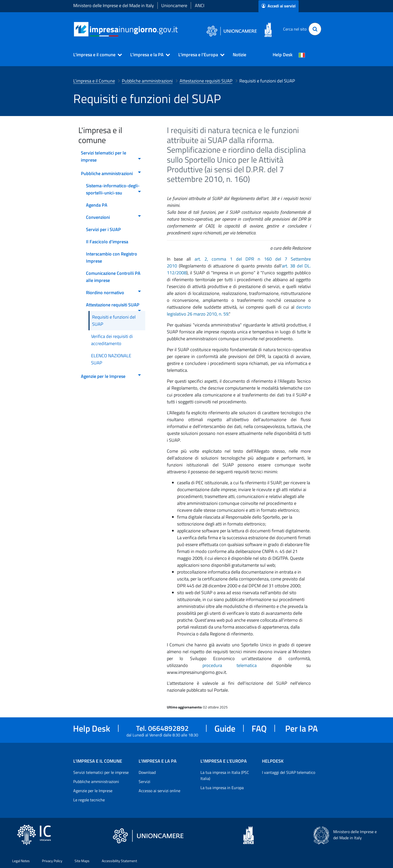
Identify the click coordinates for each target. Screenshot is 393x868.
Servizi (144, 781)
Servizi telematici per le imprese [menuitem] (111, 156)
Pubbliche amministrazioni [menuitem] (111, 173)
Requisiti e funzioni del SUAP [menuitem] (114, 321)
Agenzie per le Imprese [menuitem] (111, 376)
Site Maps (82, 861)
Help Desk (283, 55)
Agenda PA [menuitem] (97, 205)
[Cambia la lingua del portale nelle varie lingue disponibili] (302, 55)
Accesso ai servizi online (159, 791)
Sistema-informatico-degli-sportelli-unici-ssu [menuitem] (114, 189)
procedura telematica (237, 665)
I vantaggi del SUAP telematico (289, 772)
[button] (95, 55)
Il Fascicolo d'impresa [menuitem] (107, 242)
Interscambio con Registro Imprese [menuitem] (112, 257)
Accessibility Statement (119, 861)
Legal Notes (21, 861)
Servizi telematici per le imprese (101, 772)
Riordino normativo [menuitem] (114, 293)
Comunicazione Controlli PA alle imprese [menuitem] (113, 277)
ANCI (200, 5)
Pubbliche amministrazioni (96, 781)
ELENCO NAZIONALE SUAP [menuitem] (111, 359)
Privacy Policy (52, 861)
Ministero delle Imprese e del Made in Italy (114, 5)
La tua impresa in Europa (222, 788)
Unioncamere (174, 5)
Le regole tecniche (89, 800)
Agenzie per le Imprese (93, 791)
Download (147, 772)
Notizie (239, 55)
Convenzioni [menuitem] (114, 217)
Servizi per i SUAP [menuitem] (103, 229)
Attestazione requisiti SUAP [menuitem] (114, 306)
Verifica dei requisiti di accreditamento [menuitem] (112, 340)
